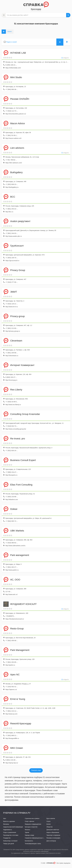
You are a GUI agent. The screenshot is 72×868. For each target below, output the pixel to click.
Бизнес (49, 824)
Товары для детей (9, 844)
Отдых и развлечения (10, 832)
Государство (7, 838)
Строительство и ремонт (32, 819)
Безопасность (29, 841)
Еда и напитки (51, 819)
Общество (50, 827)
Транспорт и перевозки (53, 835)
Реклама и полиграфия (53, 838)
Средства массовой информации (13, 827)
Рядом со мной (11, 42)
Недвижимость (8, 830)
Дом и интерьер (51, 841)
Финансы (27, 830)
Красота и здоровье (9, 821)
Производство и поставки (11, 835)
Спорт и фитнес (30, 821)
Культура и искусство (31, 827)
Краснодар (36, 9)
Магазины (6, 824)
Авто (5, 819)
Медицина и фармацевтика (33, 824)
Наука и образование (53, 832)
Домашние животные (53, 830)
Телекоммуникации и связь (33, 844)
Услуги (49, 821)
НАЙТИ (68, 15)
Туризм (27, 832)
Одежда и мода (29, 835)
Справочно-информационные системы (36, 838)
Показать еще (36, 770)
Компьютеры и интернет (10, 841)
